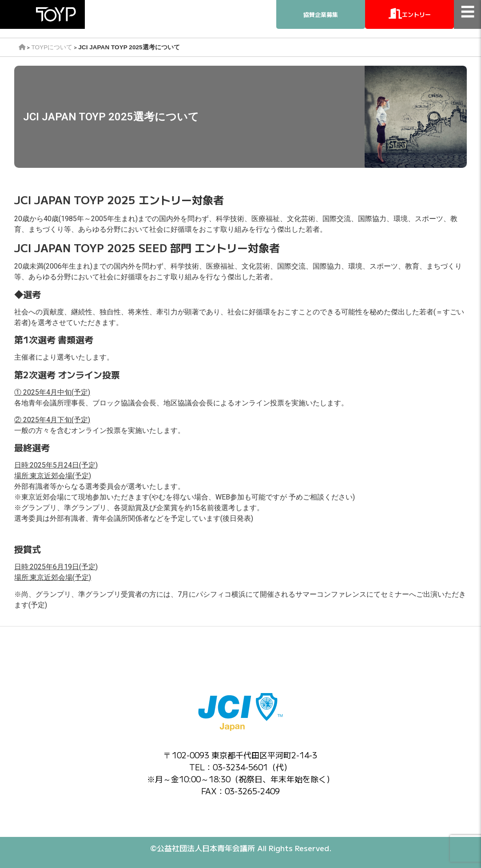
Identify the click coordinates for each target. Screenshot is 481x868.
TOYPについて (52, 47)
